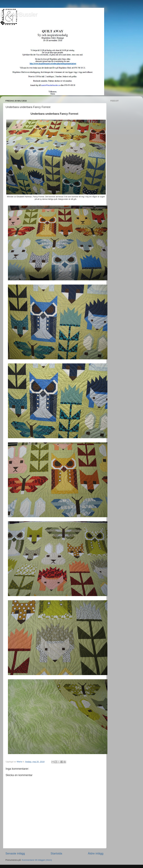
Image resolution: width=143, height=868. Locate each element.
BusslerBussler (19, 14)
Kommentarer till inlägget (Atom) (37, 860)
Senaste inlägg (15, 853)
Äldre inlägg (96, 853)
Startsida (56, 853)
